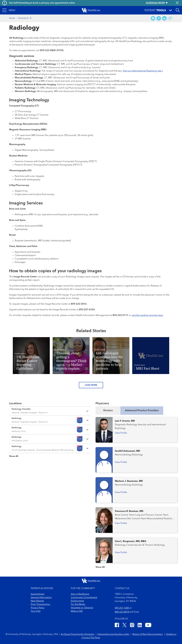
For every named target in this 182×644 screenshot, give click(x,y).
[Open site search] (178, 10)
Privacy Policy (38, 608)
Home (12, 18)
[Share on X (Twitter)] (159, 18)
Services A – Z (25, 18)
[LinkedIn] (140, 625)
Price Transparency (40, 604)
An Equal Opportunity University (78, 634)
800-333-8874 (122, 612)
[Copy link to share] (170, 18)
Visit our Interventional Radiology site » (143, 71)
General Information (41, 598)
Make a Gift (77, 611)
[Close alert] (177, 3)
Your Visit (36, 611)
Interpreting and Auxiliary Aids (114, 634)
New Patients (37, 601)
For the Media (78, 604)
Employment (77, 601)
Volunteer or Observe (82, 608)
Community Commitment (84, 598)
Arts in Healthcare (80, 594)
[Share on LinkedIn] (164, 18)
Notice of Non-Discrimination (148, 634)
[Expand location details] (50, 411)
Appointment (38, 594)
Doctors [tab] (108, 411)
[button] (9, 10)
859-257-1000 (122, 608)
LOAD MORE (91, 385)
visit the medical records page (147, 315)
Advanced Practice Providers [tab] (142, 411)
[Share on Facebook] (153, 18)
